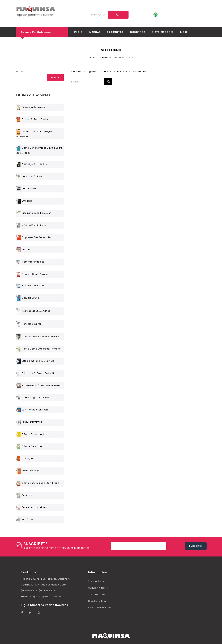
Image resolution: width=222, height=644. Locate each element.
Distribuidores (163, 32)
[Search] (118, 15)
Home (93, 58)
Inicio (78, 32)
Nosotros (138, 32)
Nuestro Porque (97, 594)
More (184, 32)
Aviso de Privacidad (99, 608)
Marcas (95, 32)
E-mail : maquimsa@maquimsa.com (42, 597)
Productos (115, 32)
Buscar (20, 71)
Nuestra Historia (97, 581)
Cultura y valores (98, 588)
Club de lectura (97, 601)
